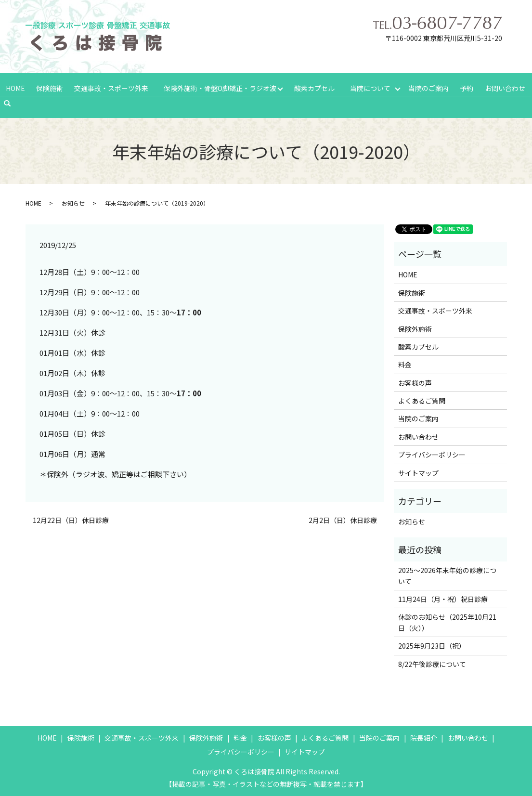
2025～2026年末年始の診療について (447, 574)
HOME (15, 87)
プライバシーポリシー (432, 454)
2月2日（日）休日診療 (343, 519)
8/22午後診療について (432, 663)
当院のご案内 (430, 87)
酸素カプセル (314, 87)
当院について (371, 87)
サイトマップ (418, 472)
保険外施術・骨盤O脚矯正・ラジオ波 (219, 87)
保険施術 (49, 87)
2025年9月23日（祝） (432, 645)
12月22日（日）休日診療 (71, 519)
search (12, 103)
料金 (405, 364)
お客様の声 (415, 382)
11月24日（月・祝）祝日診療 (443, 598)
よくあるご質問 (422, 400)
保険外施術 (415, 327)
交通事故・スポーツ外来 (110, 87)
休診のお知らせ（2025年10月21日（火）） (447, 621)
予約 (467, 87)
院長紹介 (424, 737)
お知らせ (73, 202)
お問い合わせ (505, 87)
